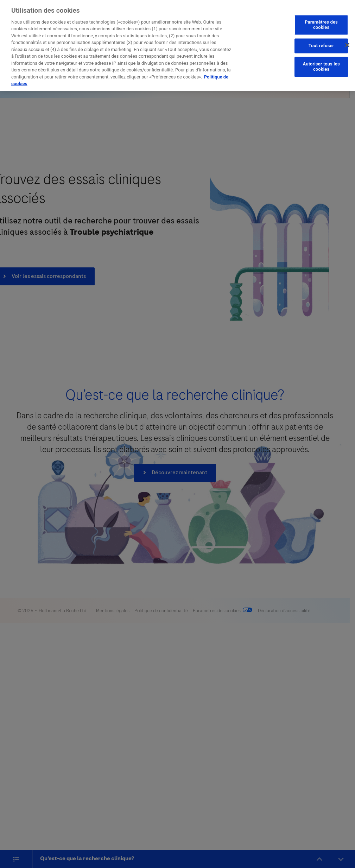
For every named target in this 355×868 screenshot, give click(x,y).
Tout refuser (321, 42)
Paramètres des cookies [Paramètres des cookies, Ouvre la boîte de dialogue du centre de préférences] (321, 21)
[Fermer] (347, 41)
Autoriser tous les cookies (321, 63)
